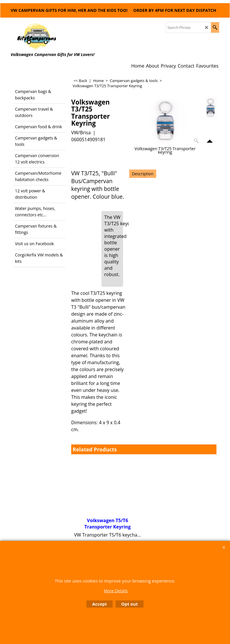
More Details (116, 591)
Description (143, 174)
